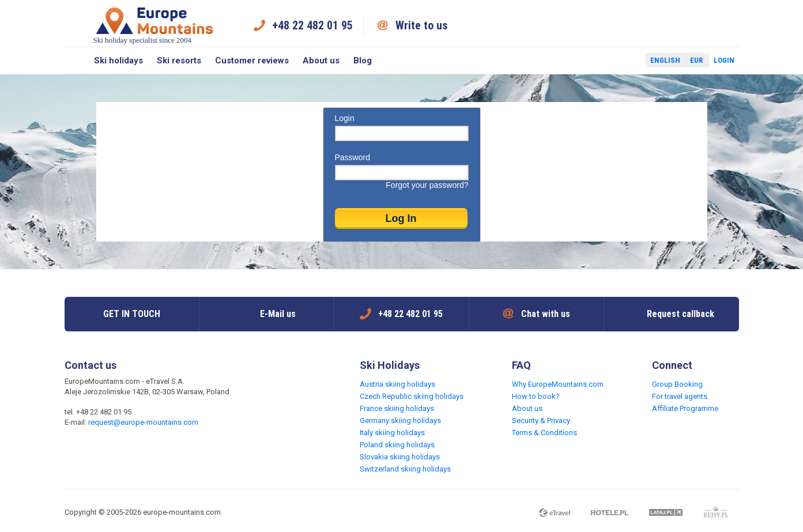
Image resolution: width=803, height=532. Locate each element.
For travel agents (680, 396)
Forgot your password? (427, 185)
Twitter (626, 61)
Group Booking (677, 384)
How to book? (536, 396)
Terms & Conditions (544, 433)
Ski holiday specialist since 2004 (154, 25)
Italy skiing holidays (392, 433)
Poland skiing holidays (397, 445)
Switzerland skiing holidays (405, 469)
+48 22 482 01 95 (312, 25)
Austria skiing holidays (397, 384)
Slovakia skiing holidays (400, 457)
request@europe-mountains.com (143, 422)
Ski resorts (179, 61)
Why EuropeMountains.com (558, 384)
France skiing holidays (397, 408)
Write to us (422, 25)
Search (76, 61)
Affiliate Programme (685, 408)
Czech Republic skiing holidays (412, 396)
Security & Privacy (541, 420)
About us (321, 61)
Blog (363, 61)
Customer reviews (252, 61)
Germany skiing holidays (400, 420)
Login (724, 60)
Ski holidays (118, 61)
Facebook (609, 61)
